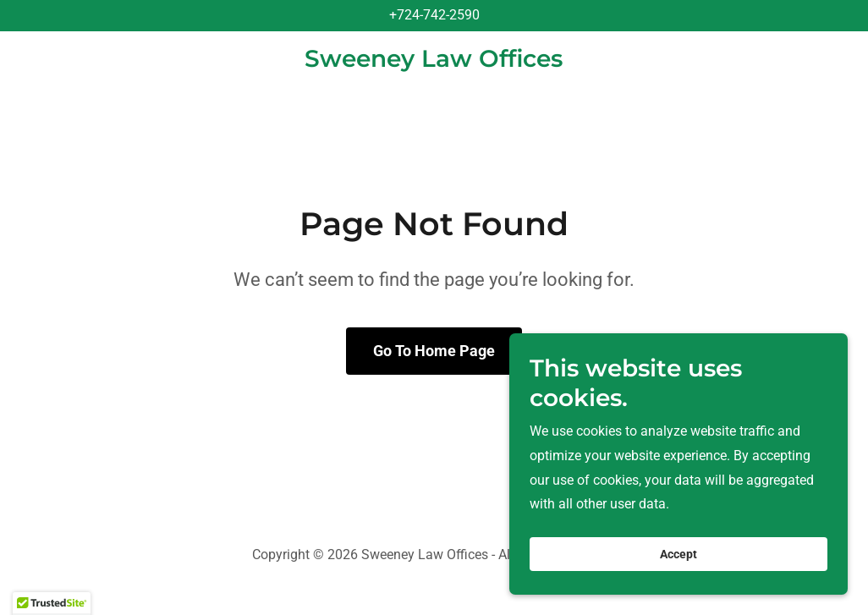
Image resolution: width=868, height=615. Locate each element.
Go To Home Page (434, 351)
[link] (434, 62)
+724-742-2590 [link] (434, 15)
